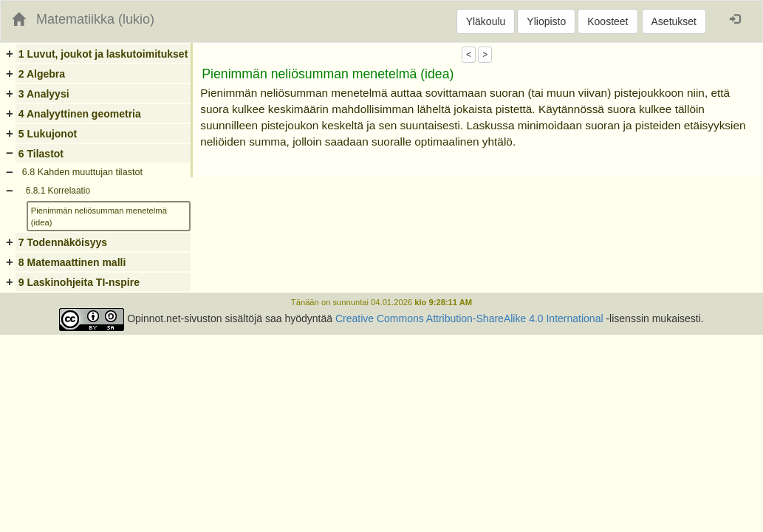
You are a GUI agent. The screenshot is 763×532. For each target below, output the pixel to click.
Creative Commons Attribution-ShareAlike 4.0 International (469, 318)
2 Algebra (42, 74)
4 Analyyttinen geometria (80, 114)
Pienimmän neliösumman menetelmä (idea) (99, 216)
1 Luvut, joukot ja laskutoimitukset (103, 54)
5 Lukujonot (48, 134)
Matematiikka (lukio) (95, 19)
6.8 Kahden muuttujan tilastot (82, 172)
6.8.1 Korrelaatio (58, 191)
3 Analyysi (44, 94)
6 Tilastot (41, 154)
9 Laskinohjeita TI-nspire (79, 282)
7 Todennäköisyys (63, 242)
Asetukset (674, 21)
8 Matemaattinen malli (72, 262)
